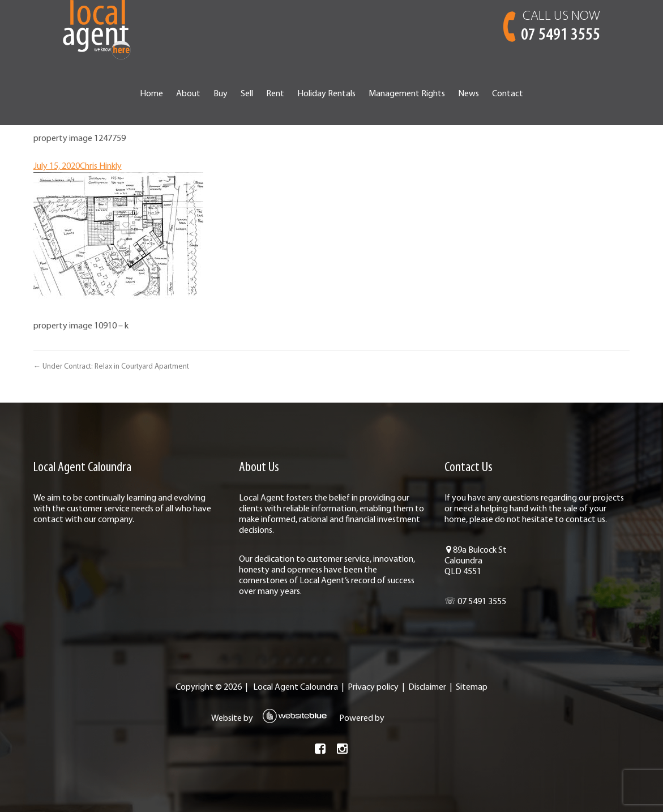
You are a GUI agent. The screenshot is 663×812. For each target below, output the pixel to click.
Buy (221, 94)
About (188, 94)
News (469, 94)
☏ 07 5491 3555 (475, 602)
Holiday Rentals (326, 94)
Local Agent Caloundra (296, 687)
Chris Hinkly (101, 166)
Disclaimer (427, 687)
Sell (247, 94)
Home (151, 94)
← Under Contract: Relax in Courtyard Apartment (111, 367)
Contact (508, 94)
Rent (275, 94)
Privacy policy (373, 687)
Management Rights (407, 94)
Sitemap (472, 687)
